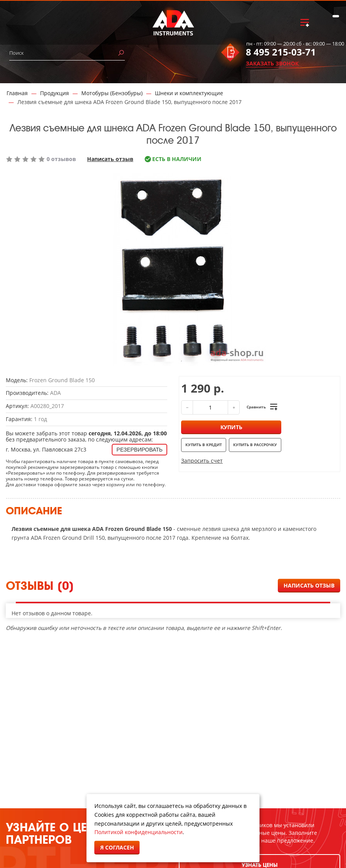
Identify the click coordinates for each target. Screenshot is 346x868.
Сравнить (256, 407)
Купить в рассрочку (255, 445)
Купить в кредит (204, 445)
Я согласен (117, 847)
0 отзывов (61, 159)
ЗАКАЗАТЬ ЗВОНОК (272, 63)
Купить (231, 427)
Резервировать (139, 450)
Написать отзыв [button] (309, 585)
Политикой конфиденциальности (139, 832)
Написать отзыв (110, 159)
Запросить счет (202, 461)
